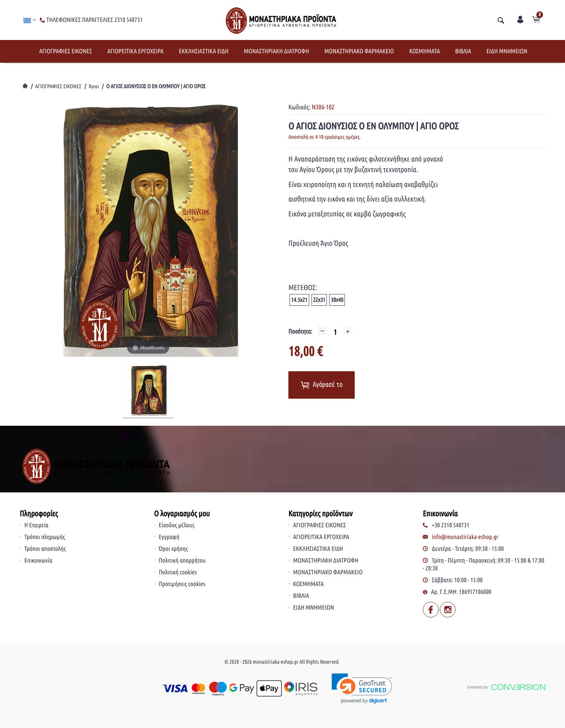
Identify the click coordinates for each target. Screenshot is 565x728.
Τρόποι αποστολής (45, 549)
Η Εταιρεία (36, 525)
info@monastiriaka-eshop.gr (465, 537)
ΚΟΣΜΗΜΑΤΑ (425, 51)
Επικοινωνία (38, 561)
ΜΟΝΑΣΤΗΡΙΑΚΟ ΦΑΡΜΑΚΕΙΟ (359, 51)
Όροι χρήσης (173, 549)
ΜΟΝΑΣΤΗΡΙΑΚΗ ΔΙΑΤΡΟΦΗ (276, 51)
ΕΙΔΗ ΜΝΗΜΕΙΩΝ (507, 51)
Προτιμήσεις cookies (182, 584)
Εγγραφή (169, 537)
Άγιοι (94, 86)
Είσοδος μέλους (177, 525)
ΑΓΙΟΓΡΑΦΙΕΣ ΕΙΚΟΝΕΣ (66, 51)
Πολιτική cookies (178, 572)
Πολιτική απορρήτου (182, 561)
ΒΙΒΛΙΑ (463, 51)
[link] (362, 689)
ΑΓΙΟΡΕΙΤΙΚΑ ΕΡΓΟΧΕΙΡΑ (136, 51)
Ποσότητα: (300, 332)
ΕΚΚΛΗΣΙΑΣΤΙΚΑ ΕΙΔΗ (204, 51)
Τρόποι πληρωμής (45, 537)
